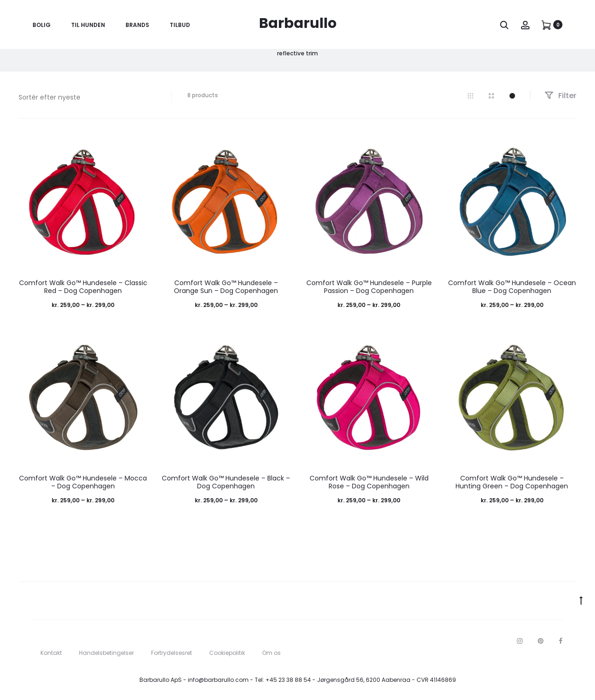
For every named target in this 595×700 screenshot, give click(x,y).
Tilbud (180, 25)
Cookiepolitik (227, 653)
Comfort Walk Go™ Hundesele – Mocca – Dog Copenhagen (83, 482)
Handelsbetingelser (106, 653)
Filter (560, 96)
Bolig (42, 25)
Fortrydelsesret (172, 653)
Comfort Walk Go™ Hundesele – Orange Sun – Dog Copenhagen (226, 287)
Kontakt (51, 653)
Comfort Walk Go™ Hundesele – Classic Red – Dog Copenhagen (83, 287)
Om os (271, 653)
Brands (137, 25)
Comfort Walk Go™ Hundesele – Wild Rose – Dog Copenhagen (369, 482)
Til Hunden (88, 25)
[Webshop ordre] (88, 97)
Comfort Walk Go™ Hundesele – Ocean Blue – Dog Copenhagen (512, 287)
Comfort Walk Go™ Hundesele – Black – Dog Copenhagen (226, 482)
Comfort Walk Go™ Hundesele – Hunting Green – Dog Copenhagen (512, 482)
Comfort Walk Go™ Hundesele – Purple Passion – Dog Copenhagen (369, 287)
